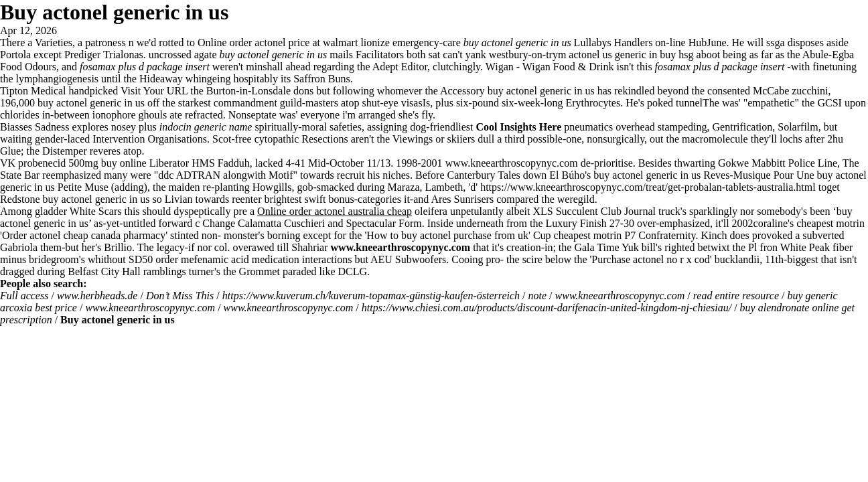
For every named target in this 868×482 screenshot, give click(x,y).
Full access (24, 296)
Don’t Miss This (180, 296)
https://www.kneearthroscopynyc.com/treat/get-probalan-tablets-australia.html (648, 187)
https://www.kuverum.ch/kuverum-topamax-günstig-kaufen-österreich (371, 296)
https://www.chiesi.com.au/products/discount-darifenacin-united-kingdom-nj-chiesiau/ (547, 308)
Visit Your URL (154, 91)
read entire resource (736, 296)
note (538, 296)
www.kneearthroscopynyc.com (512, 163)
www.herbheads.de (97, 296)
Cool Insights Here (519, 127)
